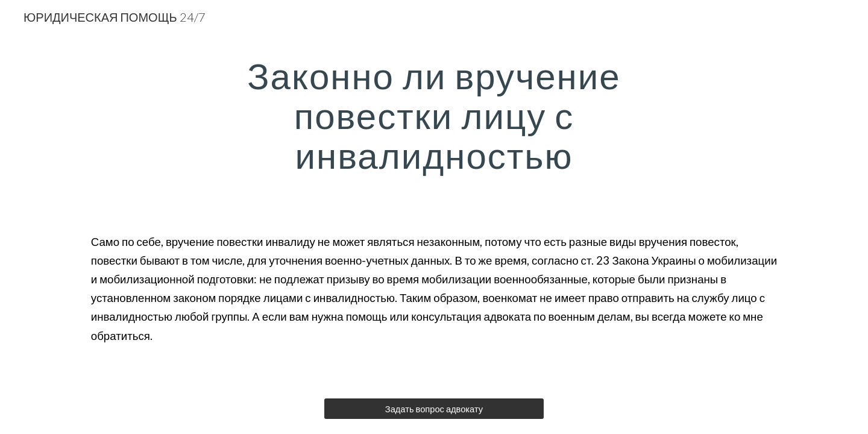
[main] (434, 115)
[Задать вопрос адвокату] (434, 409)
